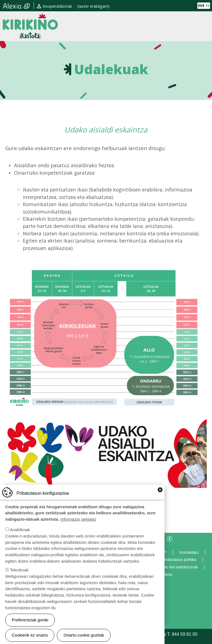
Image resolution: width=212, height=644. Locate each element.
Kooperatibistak (57, 6)
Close (160, 494)
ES (208, 5)
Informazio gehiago (78, 523)
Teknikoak (19, 574)
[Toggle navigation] (205, 26)
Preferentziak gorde (30, 624)
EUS (201, 5)
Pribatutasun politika (178, 560)
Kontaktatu (189, 552)
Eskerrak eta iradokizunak (175, 567)
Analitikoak (20, 534)
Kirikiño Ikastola (30, 18)
